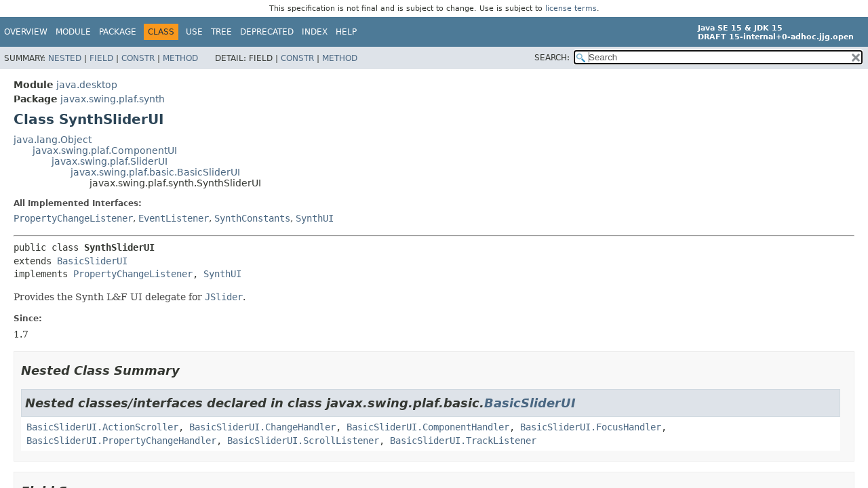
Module (73, 32)
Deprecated (267, 32)
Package (118, 32)
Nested (65, 58)
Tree (221, 32)
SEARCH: (552, 58)
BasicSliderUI (92, 261)
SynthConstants (252, 218)
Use (194, 32)
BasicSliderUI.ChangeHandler (262, 427)
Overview (26, 32)
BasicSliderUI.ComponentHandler (428, 427)
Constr (138, 58)
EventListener (174, 218)
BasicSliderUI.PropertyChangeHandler (121, 441)
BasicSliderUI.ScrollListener (303, 441)
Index (315, 32)
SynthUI (315, 218)
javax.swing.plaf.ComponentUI (105, 150)
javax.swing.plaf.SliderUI (110, 161)
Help (346, 32)
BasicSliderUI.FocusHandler (591, 427)
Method (180, 58)
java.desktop (87, 85)
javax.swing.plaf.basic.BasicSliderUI (155, 172)
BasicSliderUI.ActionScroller (102, 427)
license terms (571, 8)
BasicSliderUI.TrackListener (463, 441)
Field (101, 58)
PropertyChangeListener (73, 218)
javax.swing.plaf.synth (113, 99)
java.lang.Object (53, 140)
